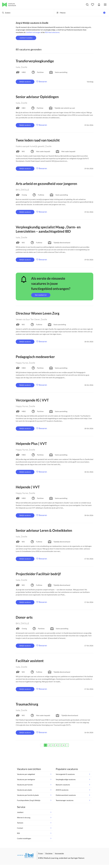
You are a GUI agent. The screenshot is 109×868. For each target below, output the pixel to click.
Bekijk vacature (25, 82)
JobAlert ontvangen (33, 32)
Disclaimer (49, 853)
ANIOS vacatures (62, 790)
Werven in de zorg (24, 817)
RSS (18, 833)
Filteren (81, 13)
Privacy (41, 853)
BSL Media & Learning (49, 858)
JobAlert (99, 5)
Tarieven (20, 823)
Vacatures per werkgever (26, 779)
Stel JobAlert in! (41, 295)
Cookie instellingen (24, 838)
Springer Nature (78, 858)
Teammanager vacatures (65, 800)
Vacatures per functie (25, 785)
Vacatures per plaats (24, 790)
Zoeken (6, 13)
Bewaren (43, 81)
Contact (20, 828)
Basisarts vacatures (63, 785)
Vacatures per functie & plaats (28, 795)
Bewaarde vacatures (93, 5)
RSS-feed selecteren (52, 32)
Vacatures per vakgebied (26, 774)
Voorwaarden (59, 853)
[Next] (67, 745)
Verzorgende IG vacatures (65, 774)
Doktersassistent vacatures (66, 795)
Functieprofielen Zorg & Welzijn (29, 800)
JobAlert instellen (26, 38)
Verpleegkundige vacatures (66, 779)
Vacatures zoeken (87, 5)
